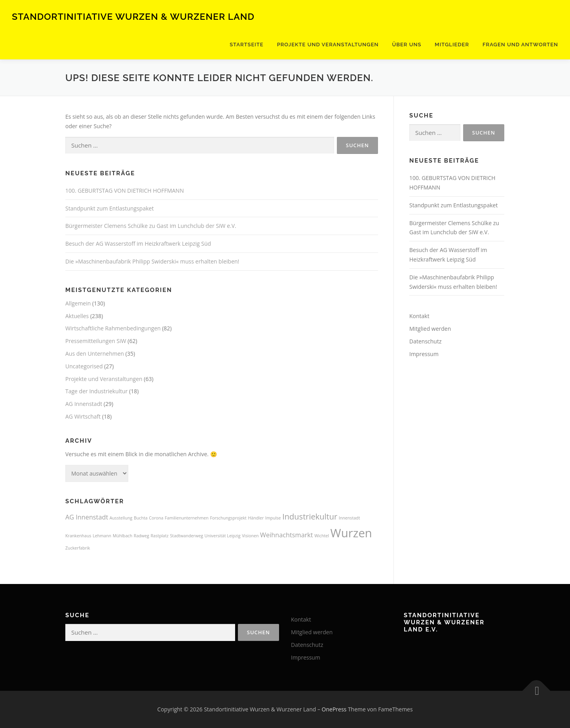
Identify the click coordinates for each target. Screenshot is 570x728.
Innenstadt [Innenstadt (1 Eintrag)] (350, 518)
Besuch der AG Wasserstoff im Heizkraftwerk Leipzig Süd (138, 244)
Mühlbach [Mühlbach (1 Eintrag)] (123, 536)
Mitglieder (452, 45)
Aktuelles (77, 316)
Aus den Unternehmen (95, 354)
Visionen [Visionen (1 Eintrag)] (250, 536)
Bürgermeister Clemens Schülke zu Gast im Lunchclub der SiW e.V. (151, 226)
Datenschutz (425, 341)
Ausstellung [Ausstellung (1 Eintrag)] (121, 518)
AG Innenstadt (84, 404)
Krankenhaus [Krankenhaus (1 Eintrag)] (78, 536)
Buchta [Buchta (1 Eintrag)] (141, 518)
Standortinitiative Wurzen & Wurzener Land (133, 16)
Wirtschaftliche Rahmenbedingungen (113, 328)
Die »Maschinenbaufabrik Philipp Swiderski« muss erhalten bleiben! (152, 261)
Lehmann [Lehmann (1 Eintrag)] (102, 536)
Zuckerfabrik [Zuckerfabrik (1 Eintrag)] (78, 548)
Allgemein (78, 303)
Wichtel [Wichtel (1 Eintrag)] (322, 536)
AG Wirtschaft (83, 416)
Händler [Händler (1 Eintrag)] (256, 518)
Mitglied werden (430, 329)
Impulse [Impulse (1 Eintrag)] (273, 518)
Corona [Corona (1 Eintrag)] (156, 518)
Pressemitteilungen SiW (96, 341)
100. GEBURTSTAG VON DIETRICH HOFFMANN (124, 191)
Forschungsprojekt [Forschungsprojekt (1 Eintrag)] (228, 518)
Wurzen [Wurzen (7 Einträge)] (351, 533)
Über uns (407, 45)
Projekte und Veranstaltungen (328, 45)
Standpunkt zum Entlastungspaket (109, 208)
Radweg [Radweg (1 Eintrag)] (142, 536)
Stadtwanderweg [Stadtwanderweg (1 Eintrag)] (186, 536)
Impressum (424, 354)
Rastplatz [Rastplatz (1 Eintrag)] (160, 536)
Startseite (247, 45)
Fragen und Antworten (520, 45)
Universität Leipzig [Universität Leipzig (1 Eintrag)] (223, 536)
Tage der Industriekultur (97, 391)
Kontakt (419, 316)
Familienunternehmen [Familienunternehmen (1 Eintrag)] (187, 518)
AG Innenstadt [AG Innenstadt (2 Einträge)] (87, 517)
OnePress (334, 709)
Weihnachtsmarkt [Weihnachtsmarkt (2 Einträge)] (287, 535)
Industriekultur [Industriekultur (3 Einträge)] (310, 517)
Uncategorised (84, 366)
